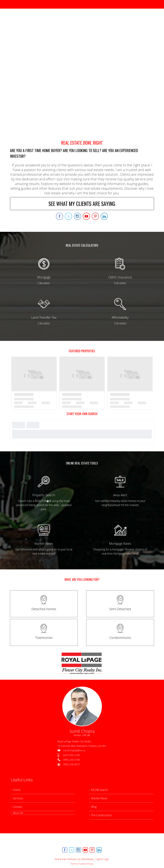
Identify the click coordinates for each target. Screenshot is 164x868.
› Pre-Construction (100, 815)
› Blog (93, 807)
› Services (17, 798)
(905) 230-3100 (72, 760)
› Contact (17, 807)
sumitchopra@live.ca (74, 750)
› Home (16, 790)
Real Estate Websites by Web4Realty (74, 859)
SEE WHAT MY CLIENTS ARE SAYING (82, 204)
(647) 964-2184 (72, 755)
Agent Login (103, 859)
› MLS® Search (99, 790)
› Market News (98, 798)
